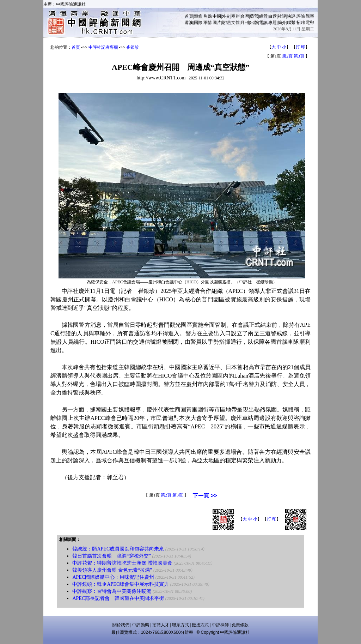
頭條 (198, 16)
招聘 (301, 23)
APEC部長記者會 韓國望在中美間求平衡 (118, 598)
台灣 (245, 16)
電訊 (263, 23)
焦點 (208, 16)
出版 (254, 23)
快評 (291, 16)
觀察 (310, 16)
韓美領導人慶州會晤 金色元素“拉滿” (112, 570)
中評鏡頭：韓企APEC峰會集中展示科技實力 (121, 584)
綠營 (263, 16)
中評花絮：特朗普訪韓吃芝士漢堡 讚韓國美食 (122, 563)
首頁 (189, 16)
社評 (282, 16)
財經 (226, 23)
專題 (273, 23)
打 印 (301, 47)
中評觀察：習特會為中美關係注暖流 (112, 591)
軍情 (208, 23)
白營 (273, 16)
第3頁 (299, 56)
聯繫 (291, 23)
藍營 (254, 16)
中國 (217, 16)
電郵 (310, 23)
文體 (235, 23)
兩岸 (235, 16)
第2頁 (287, 56)
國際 (198, 23)
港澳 (189, 23)
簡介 (282, 23)
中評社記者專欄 (103, 47)
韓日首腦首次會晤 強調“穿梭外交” (111, 556)
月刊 (245, 23)
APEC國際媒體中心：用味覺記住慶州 (113, 577)
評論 (301, 16)
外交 (226, 16)
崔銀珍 (133, 47)
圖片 (217, 23)
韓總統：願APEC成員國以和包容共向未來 (118, 549)
